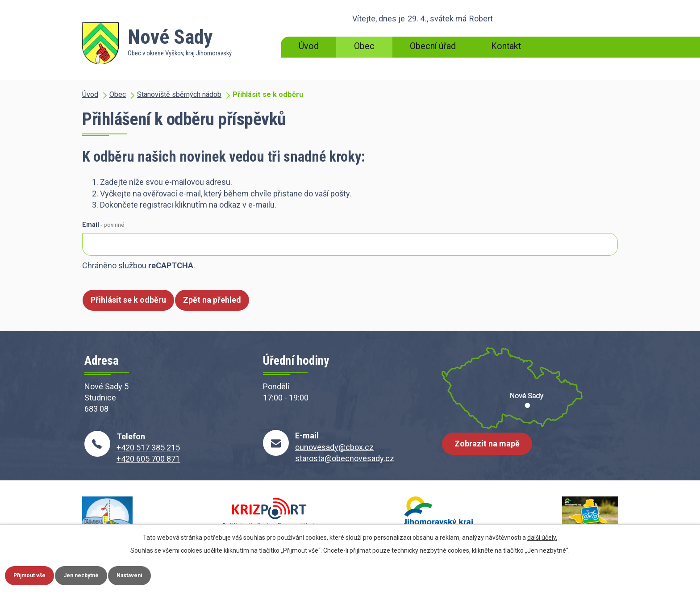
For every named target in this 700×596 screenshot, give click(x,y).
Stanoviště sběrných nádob (179, 94)
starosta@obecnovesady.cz (345, 458)
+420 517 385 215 (148, 448)
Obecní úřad (433, 46)
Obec (364, 46)
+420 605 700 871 (148, 459)
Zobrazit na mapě (491, 450)
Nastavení (160, 574)
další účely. (542, 535)
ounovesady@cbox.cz (334, 447)
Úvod (309, 46)
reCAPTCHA (171, 265)
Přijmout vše (36, 574)
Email (103, 225)
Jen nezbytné (100, 574)
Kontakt (506, 46)
